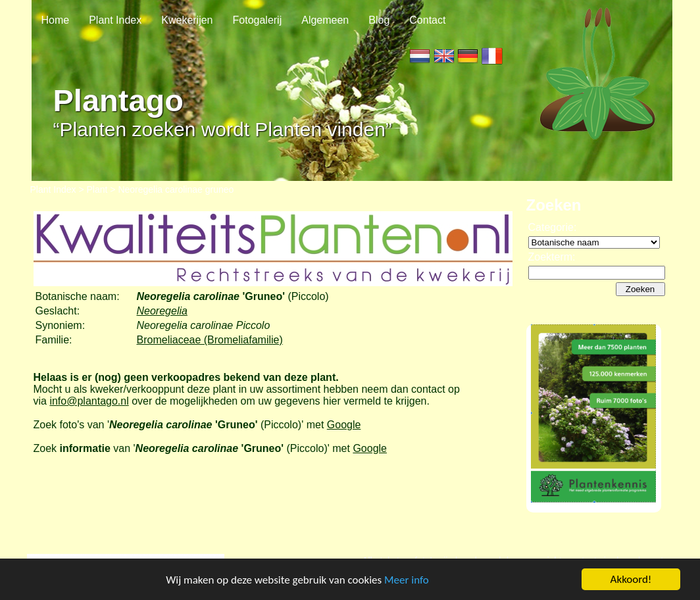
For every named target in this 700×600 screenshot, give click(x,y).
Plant (97, 189)
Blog (379, 20)
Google (344, 425)
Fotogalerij (258, 20)
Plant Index (115, 20)
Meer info (407, 581)
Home (56, 20)
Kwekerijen (187, 20)
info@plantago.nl (89, 401)
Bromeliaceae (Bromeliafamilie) (210, 340)
